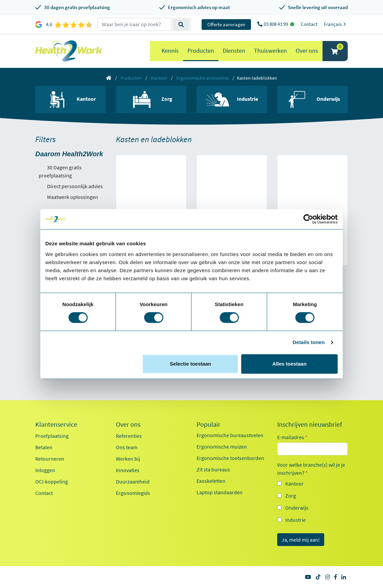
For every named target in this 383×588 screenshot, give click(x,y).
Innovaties (128, 470)
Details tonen (309, 342)
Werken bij (128, 459)
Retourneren (50, 459)
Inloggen (45, 470)
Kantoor (159, 78)
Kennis (170, 51)
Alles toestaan (290, 364)
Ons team (127, 447)
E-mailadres (292, 437)
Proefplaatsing (52, 436)
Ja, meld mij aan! (301, 540)
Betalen (44, 447)
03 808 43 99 (276, 24)
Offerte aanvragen (226, 24)
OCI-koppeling (52, 481)
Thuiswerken (270, 51)
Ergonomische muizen (222, 447)
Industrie (295, 520)
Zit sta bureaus (213, 469)
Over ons (307, 51)
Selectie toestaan (191, 364)
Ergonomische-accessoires (203, 78)
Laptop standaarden (220, 492)
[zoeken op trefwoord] (134, 24)
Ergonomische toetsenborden (230, 458)
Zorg (291, 496)
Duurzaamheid (133, 481)
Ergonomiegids (133, 493)
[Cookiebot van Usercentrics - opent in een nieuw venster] (308, 219)
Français (336, 24)
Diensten (234, 51)
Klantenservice (56, 424)
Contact (309, 24)
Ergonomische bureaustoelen (230, 435)
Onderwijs (297, 508)
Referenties (129, 436)
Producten (201, 51)
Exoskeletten (211, 481)
